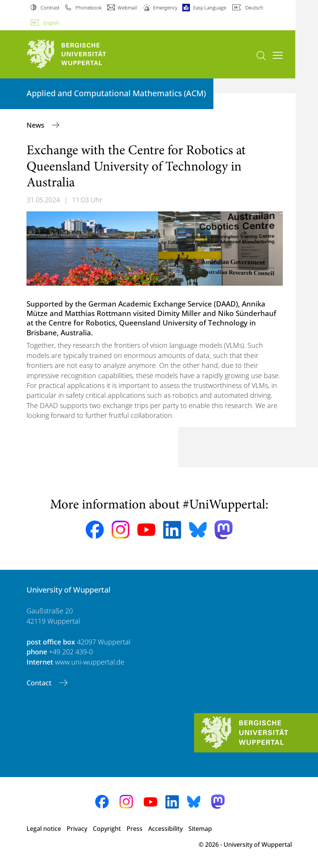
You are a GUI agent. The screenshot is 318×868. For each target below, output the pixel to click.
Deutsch (254, 8)
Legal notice (44, 829)
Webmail (127, 8)
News (36, 125)
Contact (40, 683)
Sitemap (200, 829)
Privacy (77, 829)
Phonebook (89, 8)
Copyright (107, 829)
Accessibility (165, 829)
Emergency (165, 8)
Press (135, 829)
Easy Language (210, 8)
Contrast (50, 8)
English (52, 23)
